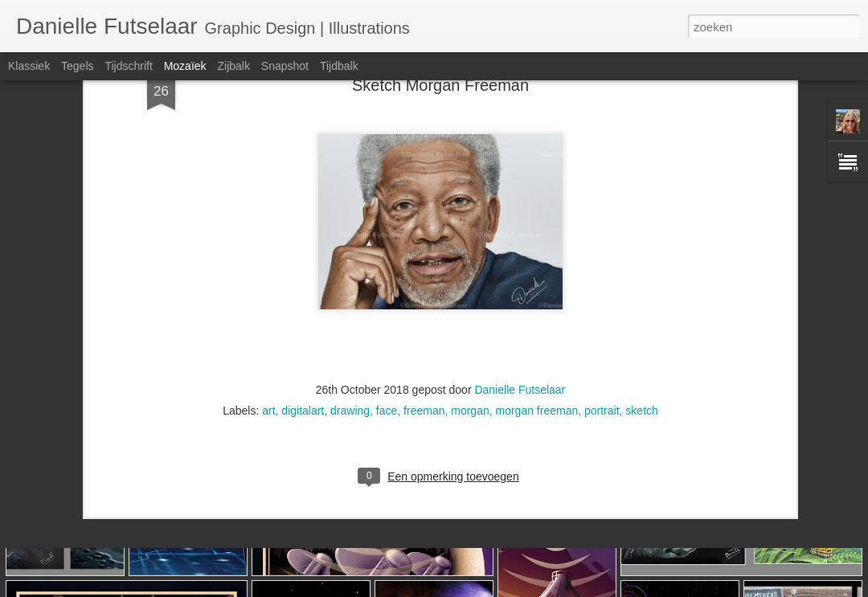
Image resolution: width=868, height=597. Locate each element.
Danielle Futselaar (520, 239)
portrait (602, 260)
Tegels (77, 66)
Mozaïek (185, 66)
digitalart (303, 260)
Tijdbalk (339, 66)
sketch (641, 260)
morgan (470, 260)
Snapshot (285, 66)
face (387, 260)
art (268, 260)
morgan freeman (537, 260)
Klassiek (29, 66)
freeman (424, 260)
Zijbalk (233, 66)
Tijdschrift (128, 66)
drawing (350, 260)
